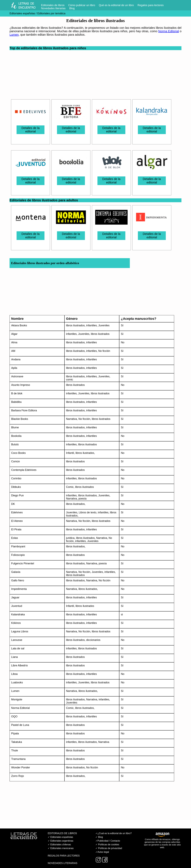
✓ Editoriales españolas (60, 837)
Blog (72, 8)
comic (70, 380)
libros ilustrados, (76, 504)
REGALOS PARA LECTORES (64, 856)
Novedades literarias (53, 8)
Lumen (14, 35)
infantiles (92, 325)
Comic (70, 487)
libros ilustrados (75, 325)
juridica (70, 538)
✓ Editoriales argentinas (61, 841)
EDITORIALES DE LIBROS (62, 833)
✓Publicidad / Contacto (108, 841)
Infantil (70, 453)
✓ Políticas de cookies (107, 845)
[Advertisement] (96, 71)
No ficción (104, 351)
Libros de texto (88, 512)
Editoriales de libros (53, 5)
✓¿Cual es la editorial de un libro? (114, 833)
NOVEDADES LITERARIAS (63, 863)
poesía (83, 499)
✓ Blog (99, 837)
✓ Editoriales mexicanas (61, 848)
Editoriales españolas (22, 13)
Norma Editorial (169, 31)
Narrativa (72, 419)
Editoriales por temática (51, 13)
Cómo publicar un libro (82, 5)
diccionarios (93, 640)
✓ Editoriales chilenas (59, 845)
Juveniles (104, 325)
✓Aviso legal (102, 852)
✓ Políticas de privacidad (109, 848)
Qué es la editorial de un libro (116, 5)
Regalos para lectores (151, 5)
